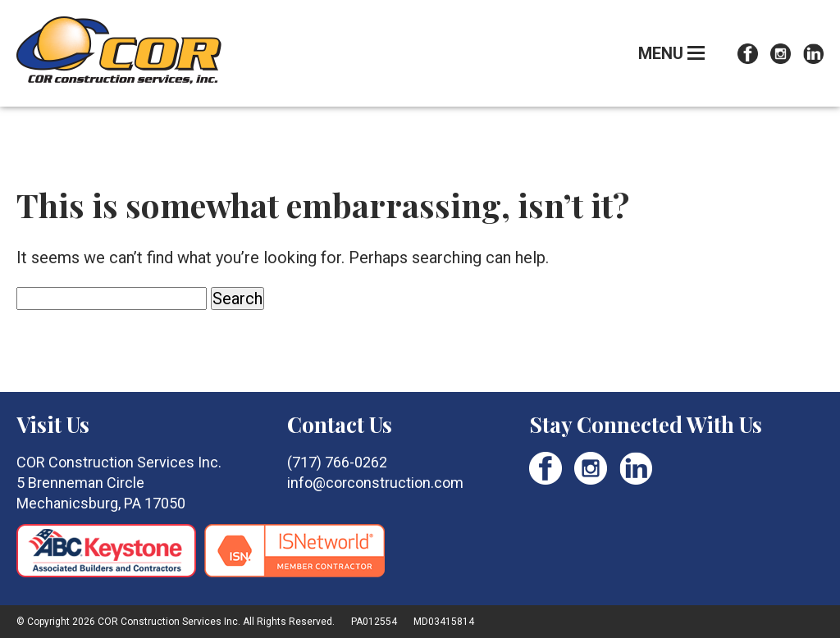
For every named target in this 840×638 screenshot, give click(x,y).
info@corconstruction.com (375, 483)
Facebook (748, 54)
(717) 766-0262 (337, 462)
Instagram (781, 54)
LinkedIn (813, 54)
